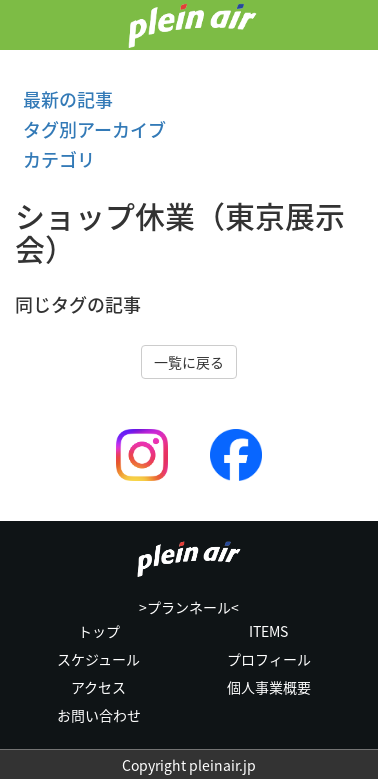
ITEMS (268, 631)
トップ (99, 631)
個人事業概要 (269, 687)
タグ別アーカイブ (90, 129)
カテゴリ (55, 159)
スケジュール (98, 659)
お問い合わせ (99, 715)
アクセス (98, 687)
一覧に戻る (189, 362)
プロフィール (269, 659)
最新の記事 (64, 99)
